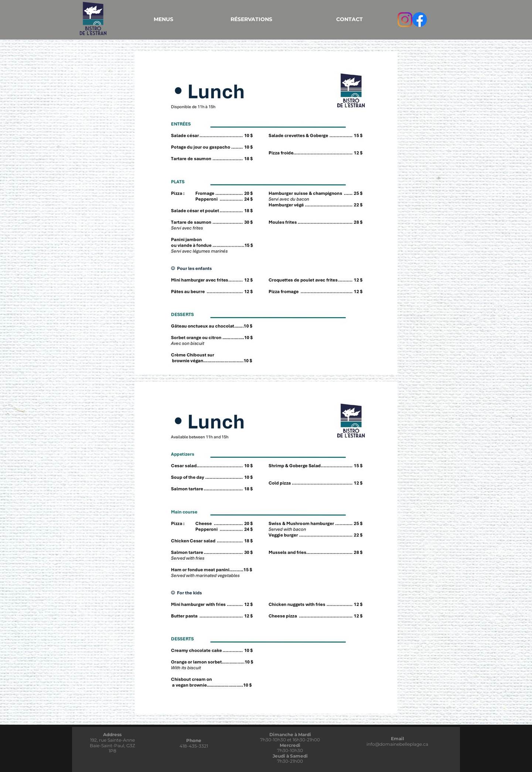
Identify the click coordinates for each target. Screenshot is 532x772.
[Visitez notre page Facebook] (420, 20)
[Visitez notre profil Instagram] (405, 20)
